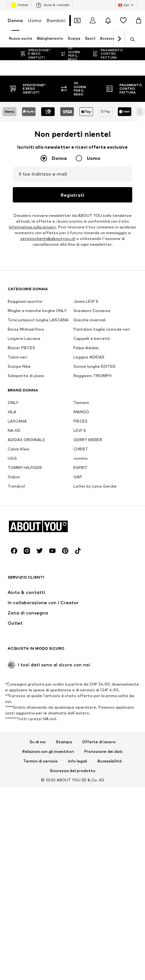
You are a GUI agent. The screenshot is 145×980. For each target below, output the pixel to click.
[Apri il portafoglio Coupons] (77, 21)
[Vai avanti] (119, 39)
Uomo (35, 20)
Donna (15, 20)
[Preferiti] (123, 21)
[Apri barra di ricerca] (130, 39)
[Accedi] (93, 21)
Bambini (56, 20)
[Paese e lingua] (126, 5)
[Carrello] (139, 21)
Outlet (20, 5)
